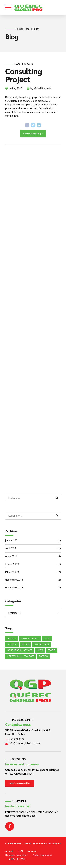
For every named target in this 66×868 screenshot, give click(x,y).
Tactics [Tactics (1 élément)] (43, 659)
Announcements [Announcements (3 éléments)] (30, 640)
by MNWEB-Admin (41, 89)
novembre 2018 (14, 589)
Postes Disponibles (42, 858)
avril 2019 (11, 550)
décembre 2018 (14, 581)
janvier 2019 (12, 573)
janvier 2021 (12, 542)
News (17, 64)
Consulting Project (24, 75)
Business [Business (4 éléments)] (12, 646)
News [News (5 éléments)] (40, 652)
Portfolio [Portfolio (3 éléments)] (13, 659)
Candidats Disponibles (16, 858)
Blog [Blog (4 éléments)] (47, 640)
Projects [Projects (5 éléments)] (29, 659)
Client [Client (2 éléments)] (25, 646)
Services (32, 854)
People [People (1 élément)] (51, 652)
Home (20, 29)
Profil (20, 854)
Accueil (9, 854)
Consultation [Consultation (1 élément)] (41, 646)
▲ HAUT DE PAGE (17, 862)
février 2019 (12, 566)
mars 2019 (11, 558)
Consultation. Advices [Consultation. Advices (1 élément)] (20, 652)
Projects (28, 64)
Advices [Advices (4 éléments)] (12, 640)
